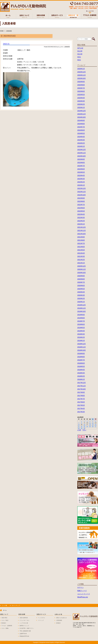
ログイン (80, 587)
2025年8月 (81, 85)
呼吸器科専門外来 (24, 636)
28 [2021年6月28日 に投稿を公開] (79, 428)
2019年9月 (81, 315)
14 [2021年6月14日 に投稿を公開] (79, 425)
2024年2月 (81, 143)
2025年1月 (81, 108)
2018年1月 (81, 379)
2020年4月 (81, 292)
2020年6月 (81, 286)
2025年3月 (81, 101)
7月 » (84, 430)
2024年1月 (81, 146)
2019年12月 (82, 305)
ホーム (5, 610)
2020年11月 (82, 269)
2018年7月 (81, 360)
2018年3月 (81, 373)
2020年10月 (82, 273)
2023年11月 (82, 153)
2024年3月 (81, 140)
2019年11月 (82, 308)
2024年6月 (81, 130)
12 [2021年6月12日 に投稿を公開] (93, 423)
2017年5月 (81, 405)
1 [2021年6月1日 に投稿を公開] (82, 421)
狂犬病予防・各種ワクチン (27, 628)
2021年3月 (81, 256)
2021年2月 (81, 260)
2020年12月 (82, 266)
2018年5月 (81, 366)
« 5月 (79, 430)
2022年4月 (81, 214)
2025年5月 (81, 95)
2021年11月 (82, 231)
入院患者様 (9, 31)
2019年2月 (81, 337)
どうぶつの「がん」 (25, 620)
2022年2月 (81, 221)
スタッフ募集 (5, 628)
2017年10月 (82, 389)
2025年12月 (82, 72)
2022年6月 (81, 208)
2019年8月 (81, 318)
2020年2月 (81, 299)
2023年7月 (81, 166)
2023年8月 (81, 163)
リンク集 (4, 605)
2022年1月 (81, 224)
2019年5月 (81, 328)
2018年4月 (81, 370)
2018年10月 (82, 350)
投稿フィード (82, 591)
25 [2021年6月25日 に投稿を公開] (90, 426)
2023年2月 (81, 182)
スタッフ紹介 (5, 620)
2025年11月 (82, 75)
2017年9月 (81, 392)
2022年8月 (81, 201)
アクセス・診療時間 (7, 626)
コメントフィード (84, 594)
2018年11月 (82, 347)
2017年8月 (81, 396)
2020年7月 (81, 282)
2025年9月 (81, 82)
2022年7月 (81, 205)
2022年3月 (81, 218)
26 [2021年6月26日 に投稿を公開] (93, 426)
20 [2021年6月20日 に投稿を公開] (96, 425)
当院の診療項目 (24, 618)
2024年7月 (81, 127)
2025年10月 (82, 78)
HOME (2, 31)
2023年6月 (81, 169)
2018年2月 (81, 376)
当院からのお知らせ (61, 618)
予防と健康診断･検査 (25, 631)
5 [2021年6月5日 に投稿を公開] (93, 421)
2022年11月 (82, 192)
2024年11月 (82, 114)
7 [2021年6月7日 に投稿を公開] (79, 423)
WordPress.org (83, 597)
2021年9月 (81, 237)
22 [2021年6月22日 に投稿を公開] (82, 426)
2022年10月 (82, 195)
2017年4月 (81, 409)
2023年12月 (82, 150)
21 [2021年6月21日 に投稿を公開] (79, 426)
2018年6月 (81, 363)
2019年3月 (81, 334)
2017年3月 (81, 412)
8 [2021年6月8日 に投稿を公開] (82, 423)
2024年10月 (82, 117)
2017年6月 (81, 402)
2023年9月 (81, 159)
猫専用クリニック (24, 626)
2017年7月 (81, 399)
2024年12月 (82, 111)
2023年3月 (81, 179)
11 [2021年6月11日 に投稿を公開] (90, 423)
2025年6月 (81, 91)
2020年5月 (81, 289)
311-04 (80, 51)
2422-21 (6, 44)
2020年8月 (81, 279)
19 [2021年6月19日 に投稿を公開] (93, 425)
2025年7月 (81, 88)
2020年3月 (81, 295)
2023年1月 (81, 185)
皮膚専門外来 (23, 634)
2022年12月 (82, 188)
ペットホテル (41, 618)
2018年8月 (81, 357)
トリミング (41, 620)
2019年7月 (81, 321)
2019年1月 (81, 341)
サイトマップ (16, 605)
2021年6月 (81, 247)
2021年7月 (81, 243)
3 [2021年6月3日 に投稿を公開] (87, 421)
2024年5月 (81, 133)
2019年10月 (82, 311)
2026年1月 (81, 69)
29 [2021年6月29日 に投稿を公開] (82, 428)
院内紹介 (4, 623)
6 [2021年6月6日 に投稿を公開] (96, 421)
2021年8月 (81, 240)
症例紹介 (58, 623)
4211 (79, 57)
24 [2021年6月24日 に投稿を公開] (87, 426)
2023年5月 (81, 172)
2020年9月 (81, 276)
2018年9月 (81, 354)
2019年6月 (81, 324)
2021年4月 (81, 253)
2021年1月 (81, 263)
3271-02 (80, 48)
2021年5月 (81, 250)
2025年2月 (81, 104)
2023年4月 (81, 176)
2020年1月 (81, 302)
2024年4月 (81, 137)
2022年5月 (81, 211)
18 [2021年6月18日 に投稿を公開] (90, 425)
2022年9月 (81, 198)
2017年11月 (82, 386)
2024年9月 (81, 120)
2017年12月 (82, 383)
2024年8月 (81, 124)
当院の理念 (4, 618)
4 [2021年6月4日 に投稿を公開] (90, 421)
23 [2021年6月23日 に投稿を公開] (84, 426)
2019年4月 (81, 331)
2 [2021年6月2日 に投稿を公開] (84, 421)
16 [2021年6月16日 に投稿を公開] (84, 425)
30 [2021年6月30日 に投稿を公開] (84, 428)
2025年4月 (81, 98)
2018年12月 (82, 344)
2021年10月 (82, 234)
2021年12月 (82, 227)
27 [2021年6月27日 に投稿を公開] (96, 426)
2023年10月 (82, 156)
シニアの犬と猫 (24, 623)
